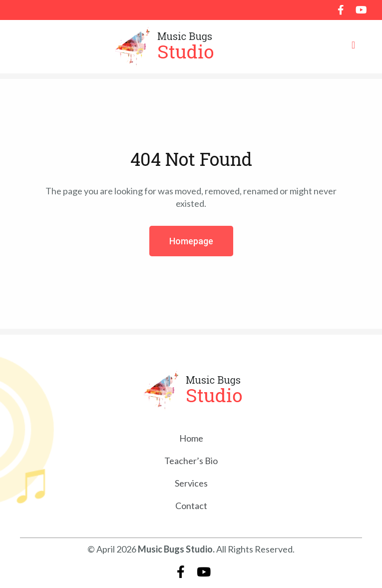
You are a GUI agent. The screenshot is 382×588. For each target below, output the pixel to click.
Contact (191, 506)
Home (191, 438)
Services (191, 483)
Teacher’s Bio (191, 461)
